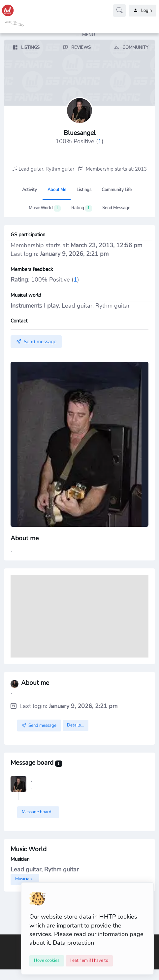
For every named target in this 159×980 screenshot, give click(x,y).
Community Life (117, 190)
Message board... (38, 812)
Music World (45, 208)
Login (143, 11)
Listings (84, 190)
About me (57, 190)
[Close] (47, 961)
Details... (75, 725)
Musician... (25, 879)
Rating (82, 208)
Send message (116, 208)
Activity (30, 190)
